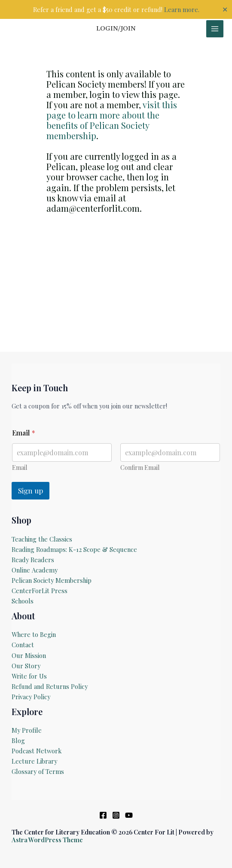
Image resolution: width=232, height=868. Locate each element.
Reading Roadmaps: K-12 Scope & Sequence (74, 549)
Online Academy (35, 570)
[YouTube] (129, 815)
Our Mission (29, 655)
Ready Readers (33, 560)
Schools (23, 601)
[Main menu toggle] (215, 29)
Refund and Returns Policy (50, 686)
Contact (23, 645)
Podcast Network (37, 751)
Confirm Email (140, 468)
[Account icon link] (116, 29)
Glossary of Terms (38, 771)
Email (20, 468)
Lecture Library (34, 761)
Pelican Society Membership (52, 580)
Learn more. (182, 9)
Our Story (26, 666)
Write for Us (29, 676)
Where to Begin (34, 634)
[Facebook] (103, 815)
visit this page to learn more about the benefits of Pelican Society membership (112, 120)
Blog (18, 740)
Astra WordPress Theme (47, 840)
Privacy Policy (31, 697)
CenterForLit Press (40, 591)
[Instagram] (116, 815)
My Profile (27, 730)
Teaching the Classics (42, 539)
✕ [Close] (225, 9)
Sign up (31, 490)
